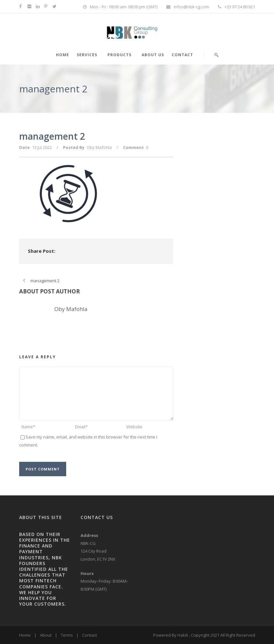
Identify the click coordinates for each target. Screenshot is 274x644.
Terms (67, 635)
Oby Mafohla (99, 147)
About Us (153, 55)
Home (25, 635)
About (46, 635)
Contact (182, 55)
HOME (63, 55)
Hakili (183, 635)
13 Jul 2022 (42, 147)
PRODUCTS (119, 55)
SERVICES (87, 55)
